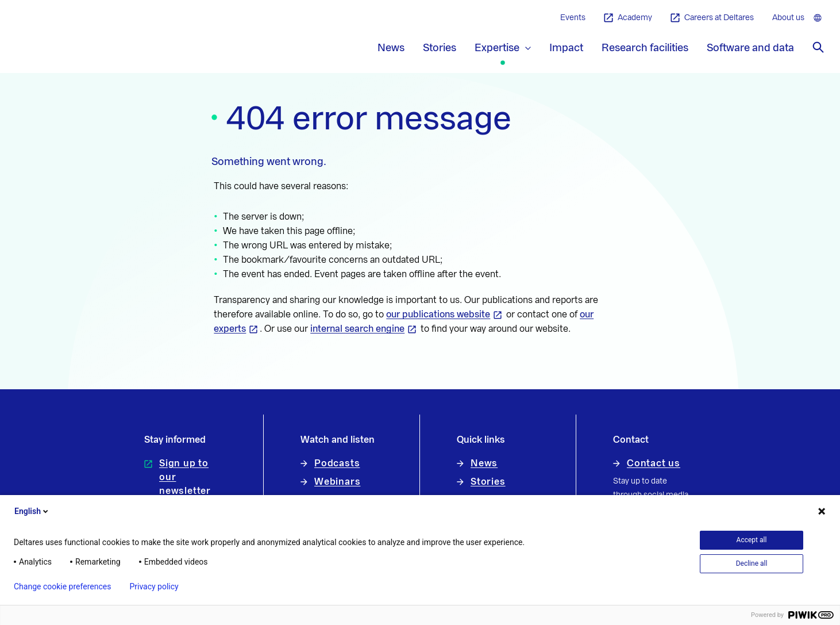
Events (573, 18)
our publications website (438, 315)
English (32, 511)
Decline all (752, 563)
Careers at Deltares (712, 18)
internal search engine (357, 329)
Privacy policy (154, 586)
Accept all (752, 540)
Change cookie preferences (62, 586)
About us (788, 18)
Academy (628, 18)
